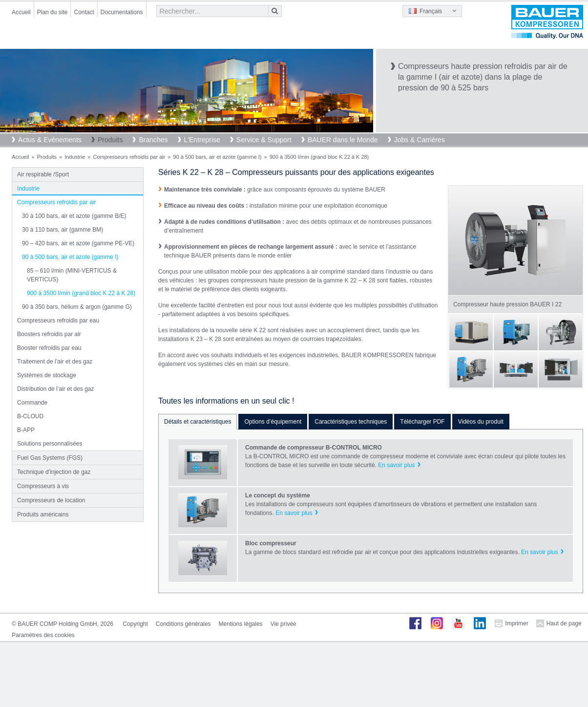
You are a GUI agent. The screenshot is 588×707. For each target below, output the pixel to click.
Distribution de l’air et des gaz (55, 389)
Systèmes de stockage (47, 375)
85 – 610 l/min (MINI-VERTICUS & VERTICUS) (72, 275)
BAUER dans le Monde (343, 140)
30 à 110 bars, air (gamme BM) (63, 230)
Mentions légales (241, 624)
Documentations (122, 12)
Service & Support (264, 140)
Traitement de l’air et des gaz (55, 362)
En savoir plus (396, 465)
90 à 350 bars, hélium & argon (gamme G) (77, 307)
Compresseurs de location (51, 500)
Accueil (21, 12)
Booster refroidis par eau (49, 348)
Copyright (135, 624)
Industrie (75, 157)
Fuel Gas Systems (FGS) (50, 458)
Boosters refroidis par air (49, 334)
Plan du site (52, 12)
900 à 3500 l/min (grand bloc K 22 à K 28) (81, 293)
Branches (153, 140)
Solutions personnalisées (50, 444)
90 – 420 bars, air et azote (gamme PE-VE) (78, 243)
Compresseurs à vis (43, 486)
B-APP (26, 430)
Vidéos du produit (481, 422)
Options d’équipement (273, 422)
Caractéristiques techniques (351, 422)
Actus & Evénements (50, 140)
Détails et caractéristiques (198, 422)
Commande (32, 403)
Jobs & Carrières (420, 140)
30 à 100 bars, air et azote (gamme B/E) (74, 216)
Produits (110, 140)
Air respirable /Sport (43, 174)
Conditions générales (183, 624)
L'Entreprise (202, 140)
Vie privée (283, 624)
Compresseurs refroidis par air (129, 157)
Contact (84, 12)
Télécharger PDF (422, 422)
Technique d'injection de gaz (54, 472)
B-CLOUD (30, 416)
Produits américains (43, 514)
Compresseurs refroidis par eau (58, 321)
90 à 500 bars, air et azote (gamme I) (218, 157)
